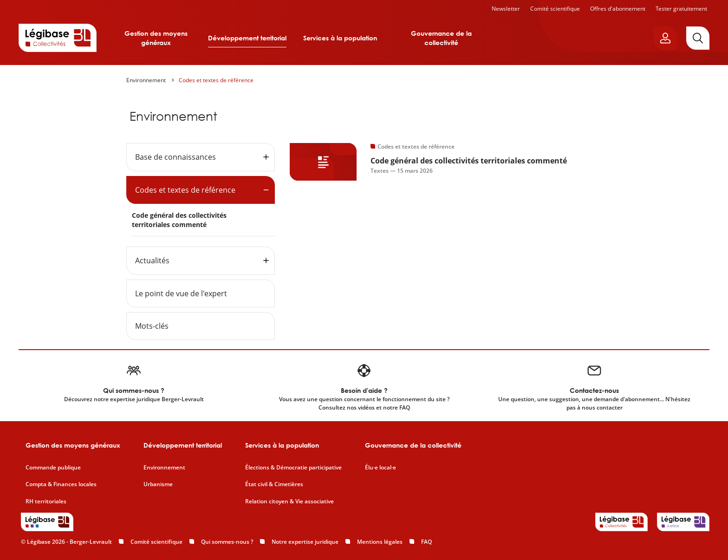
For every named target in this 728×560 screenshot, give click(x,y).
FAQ (426, 542)
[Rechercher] (698, 38)
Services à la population (340, 38)
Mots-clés (152, 326)
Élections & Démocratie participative (293, 468)
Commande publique (53, 468)
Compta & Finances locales (61, 484)
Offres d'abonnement (618, 9)
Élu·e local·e (380, 468)
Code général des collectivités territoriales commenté (179, 220)
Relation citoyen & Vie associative (289, 501)
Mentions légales (380, 542)
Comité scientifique (555, 9)
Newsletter (506, 9)
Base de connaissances (175, 157)
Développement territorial (247, 38)
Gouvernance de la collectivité (441, 38)
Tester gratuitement (681, 9)
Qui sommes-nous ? (227, 542)
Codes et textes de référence (216, 80)
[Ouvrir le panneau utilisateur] (665, 38)
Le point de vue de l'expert (181, 293)
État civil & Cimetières (274, 484)
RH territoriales (46, 501)
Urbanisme (158, 484)
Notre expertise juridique (305, 542)
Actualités (152, 260)
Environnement (146, 80)
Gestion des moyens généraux (156, 38)
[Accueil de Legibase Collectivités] (58, 38)
